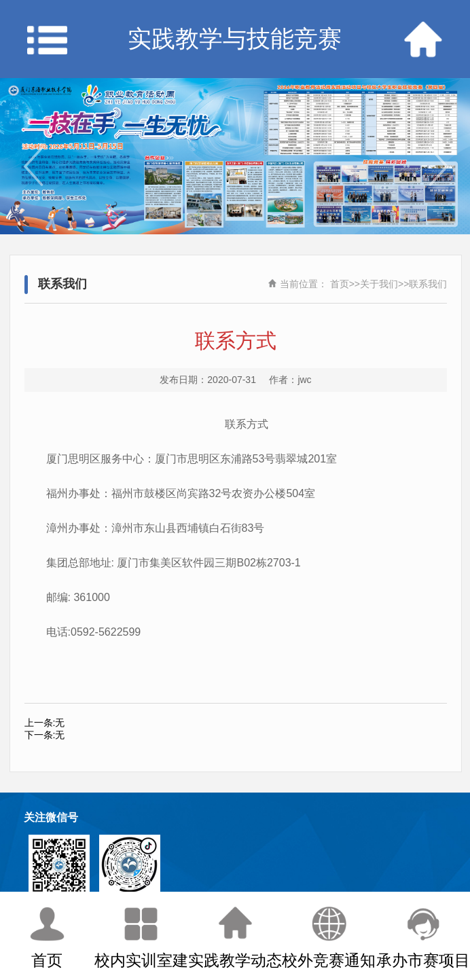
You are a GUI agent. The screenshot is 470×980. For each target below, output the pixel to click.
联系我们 (428, 284)
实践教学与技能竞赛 (235, 39)
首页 (340, 284)
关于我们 (379, 284)
